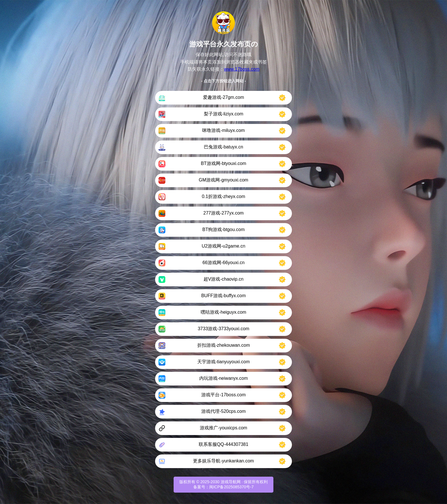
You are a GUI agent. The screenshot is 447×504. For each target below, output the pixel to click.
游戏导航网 (231, 482)
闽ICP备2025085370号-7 (231, 487)
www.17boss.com (242, 69)
